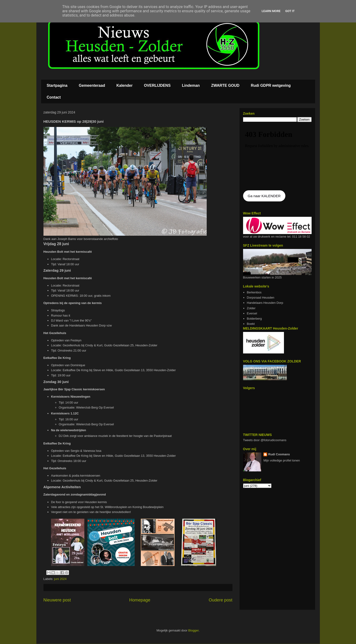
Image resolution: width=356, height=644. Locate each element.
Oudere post (220, 600)
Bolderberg (254, 319)
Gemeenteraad (92, 85)
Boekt (251, 324)
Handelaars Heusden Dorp (265, 303)
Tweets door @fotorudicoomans (265, 440)
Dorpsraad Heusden (261, 298)
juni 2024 (60, 579)
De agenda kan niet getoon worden (277, 157)
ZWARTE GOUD (225, 85)
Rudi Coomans (279, 454)
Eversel (252, 313)
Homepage (140, 600)
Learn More (271, 11)
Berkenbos (254, 292)
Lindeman (191, 85)
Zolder (251, 308)
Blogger (193, 630)
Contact (54, 97)
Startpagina (57, 85)
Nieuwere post (57, 600)
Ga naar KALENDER (264, 196)
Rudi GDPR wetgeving (271, 85)
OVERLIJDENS (157, 85)
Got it (290, 11)
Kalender (124, 85)
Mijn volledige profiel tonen (282, 460)
